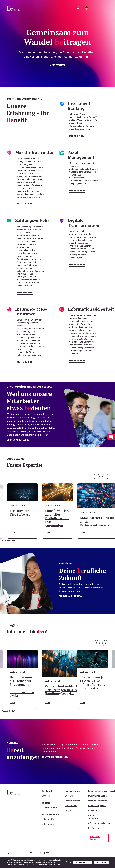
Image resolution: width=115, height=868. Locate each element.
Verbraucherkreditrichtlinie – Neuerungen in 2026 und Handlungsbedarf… (66, 690)
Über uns (69, 796)
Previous (97, 477)
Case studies (71, 806)
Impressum (11, 853)
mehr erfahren (57, 65)
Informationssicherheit (99, 823)
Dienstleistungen (73, 801)
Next (105, 477)
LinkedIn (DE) (48, 819)
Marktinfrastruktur (98, 801)
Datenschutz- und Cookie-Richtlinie (30, 853)
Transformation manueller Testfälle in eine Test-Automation (57, 518)
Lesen (13, 533)
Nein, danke (101, 862)
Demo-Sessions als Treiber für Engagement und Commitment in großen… (22, 686)
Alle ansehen (8, 541)
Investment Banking (97, 796)
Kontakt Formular (50, 807)
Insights (69, 811)
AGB (47, 853)
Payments (93, 811)
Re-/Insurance (95, 828)
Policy (69, 862)
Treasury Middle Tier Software (22, 513)
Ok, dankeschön (82, 862)
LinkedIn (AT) (48, 824)
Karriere (46, 796)
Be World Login (95, 838)
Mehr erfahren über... (70, 596)
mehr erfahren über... (18, 440)
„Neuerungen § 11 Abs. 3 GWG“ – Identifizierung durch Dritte (93, 683)
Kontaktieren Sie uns (55, 757)
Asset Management (97, 806)
